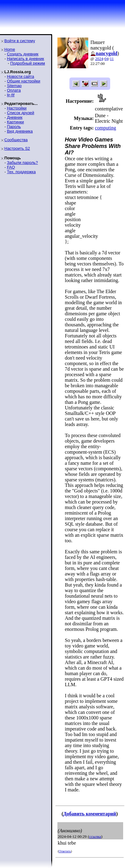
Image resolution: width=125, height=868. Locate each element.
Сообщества (16, 140)
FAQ (11, 167)
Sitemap (14, 86)
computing (105, 128)
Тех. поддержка (21, 172)
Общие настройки (23, 81)
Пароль (14, 127)
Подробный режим (27, 63)
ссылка (95, 836)
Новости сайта (20, 76)
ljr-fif (11, 95)
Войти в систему (20, 41)
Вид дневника (20, 131)
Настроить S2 (17, 148)
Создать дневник (23, 54)
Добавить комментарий (90, 814)
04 (107, 59)
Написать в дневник (25, 59)
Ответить (65, 851)
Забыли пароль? (22, 163)
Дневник (15, 117)
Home (10, 49)
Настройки (17, 108)
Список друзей (20, 113)
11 (112, 59)
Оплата (14, 90)
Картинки (15, 122)
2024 (99, 59)
